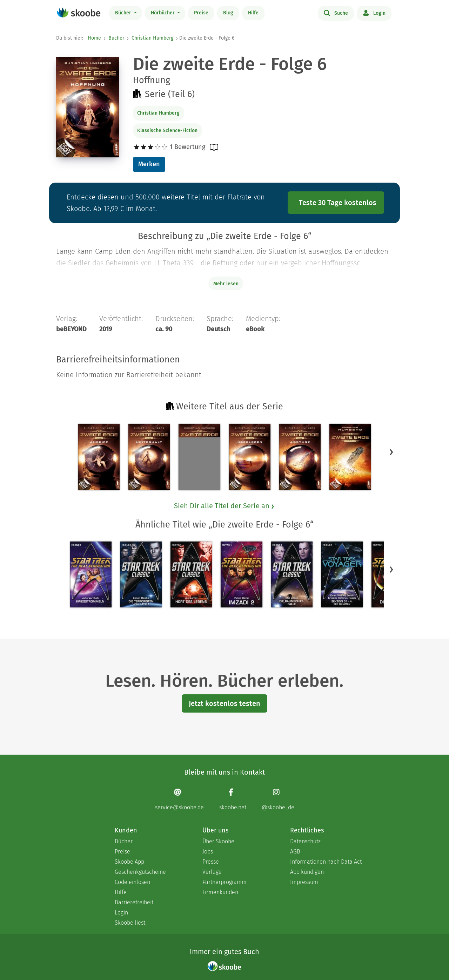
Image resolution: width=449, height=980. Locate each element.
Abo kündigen (307, 872)
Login (374, 13)
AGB (295, 852)
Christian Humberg (152, 38)
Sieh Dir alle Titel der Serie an (224, 506)
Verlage (212, 872)
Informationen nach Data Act (326, 862)
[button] (391, 452)
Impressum (304, 882)
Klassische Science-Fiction (167, 131)
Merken (149, 164)
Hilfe (253, 13)
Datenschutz (305, 841)
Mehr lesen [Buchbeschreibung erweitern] (226, 284)
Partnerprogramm (224, 882)
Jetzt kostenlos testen (224, 703)
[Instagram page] (278, 799)
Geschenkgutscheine (140, 872)
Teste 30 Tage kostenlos (338, 203)
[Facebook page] (233, 799)
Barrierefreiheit (134, 902)
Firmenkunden (220, 892)
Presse (211, 862)
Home (94, 38)
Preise (201, 13)
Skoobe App (129, 862)
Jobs (208, 852)
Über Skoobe (218, 841)
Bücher (124, 13)
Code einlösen (132, 882)
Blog (228, 13)
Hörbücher (163, 13)
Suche (336, 13)
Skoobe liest (130, 923)
